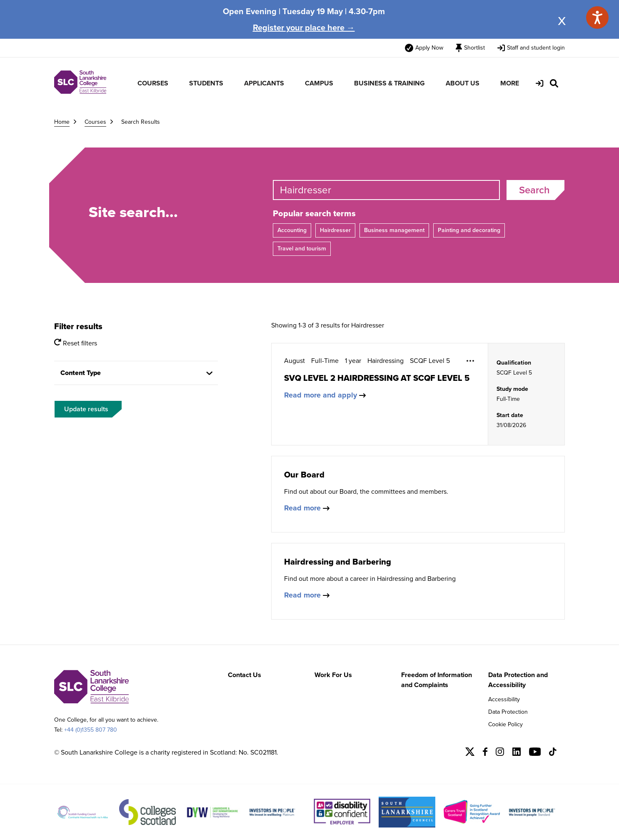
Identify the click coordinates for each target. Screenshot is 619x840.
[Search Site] (554, 83)
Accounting (292, 230)
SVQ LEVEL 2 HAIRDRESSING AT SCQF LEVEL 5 (377, 378)
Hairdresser (335, 230)
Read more (307, 508)
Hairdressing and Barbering (338, 562)
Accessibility (504, 699)
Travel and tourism (302, 249)
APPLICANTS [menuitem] (264, 83)
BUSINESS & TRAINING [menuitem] (389, 83)
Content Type (81, 373)
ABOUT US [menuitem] (463, 83)
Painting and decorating (469, 230)
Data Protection (508, 712)
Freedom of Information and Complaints (437, 680)
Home (62, 122)
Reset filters (76, 343)
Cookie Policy (505, 724)
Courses (95, 122)
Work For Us (333, 675)
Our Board (304, 475)
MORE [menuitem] (510, 83)
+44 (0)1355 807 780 (91, 730)
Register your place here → (304, 27)
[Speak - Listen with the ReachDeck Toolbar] (597, 17)
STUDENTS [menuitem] (206, 83)
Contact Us (245, 675)
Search (534, 190)
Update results (86, 409)
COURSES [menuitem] (153, 83)
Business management (394, 230)
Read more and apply (325, 395)
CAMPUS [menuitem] (319, 83)
